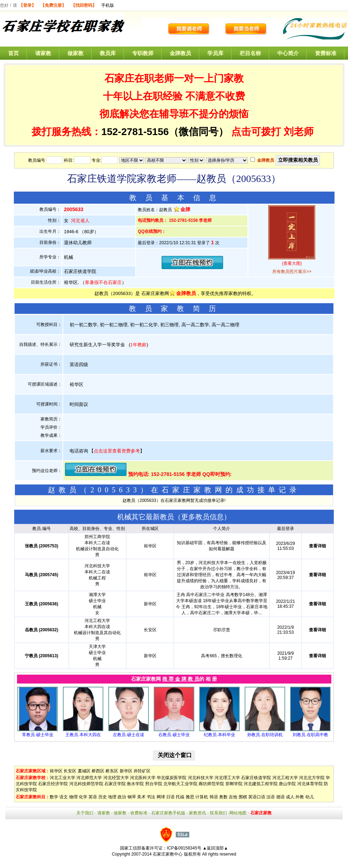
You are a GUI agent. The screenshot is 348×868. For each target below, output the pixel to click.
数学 (54, 797)
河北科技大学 (201, 778)
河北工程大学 (285, 778)
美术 (141, 797)
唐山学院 (287, 784)
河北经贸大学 (116, 778)
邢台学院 (154, 784)
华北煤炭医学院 (172, 778)
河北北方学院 (312, 778)
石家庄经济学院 (53, 784)
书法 (151, 797)
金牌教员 (180, 53)
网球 (161, 797)
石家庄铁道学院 (256, 778)
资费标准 (326, 53)
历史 (103, 797)
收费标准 (139, 813)
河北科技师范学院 (86, 784)
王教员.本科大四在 (83, 735)
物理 (74, 797)
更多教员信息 (202, 517)
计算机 (202, 797)
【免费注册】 (53, 5)
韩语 (214, 797)
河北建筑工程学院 (261, 784)
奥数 (223, 797)
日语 (170, 797)
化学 (83, 797)
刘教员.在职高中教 (310, 735)
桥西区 (98, 771)
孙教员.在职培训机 (265, 735)
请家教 (43, 53)
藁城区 (84, 771)
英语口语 (257, 797)
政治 (122, 797)
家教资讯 (197, 813)
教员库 (108, 53)
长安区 (70, 771)
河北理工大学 (227, 778)
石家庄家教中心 (168, 854)
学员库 (215, 53)
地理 (112, 797)
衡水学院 (135, 784)
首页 (13, 53)
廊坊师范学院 (211, 784)
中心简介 (288, 53)
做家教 (75, 53)
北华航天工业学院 (180, 784)
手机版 (108, 5)
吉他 (233, 797)
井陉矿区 (142, 771)
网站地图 (238, 813)
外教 (300, 797)
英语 (93, 797)
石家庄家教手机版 (168, 813)
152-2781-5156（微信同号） (166, 132)
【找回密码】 (84, 5)
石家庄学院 (115, 784)
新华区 (126, 771)
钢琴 (132, 797)
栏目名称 (250, 53)
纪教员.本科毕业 (219, 735)
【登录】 (27, 5)
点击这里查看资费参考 (117, 451)
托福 (180, 797)
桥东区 (112, 771)
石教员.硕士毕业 (174, 735)
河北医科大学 (143, 778)
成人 (290, 797)
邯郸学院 (234, 784)
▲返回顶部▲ (215, 848)
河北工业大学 (62, 778)
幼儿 (310, 797)
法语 (271, 797)
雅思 (190, 797)
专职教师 (143, 53)
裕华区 (56, 771)
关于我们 (85, 813)
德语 (281, 797)
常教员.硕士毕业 (37, 735)
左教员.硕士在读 (128, 735)
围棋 (243, 797)
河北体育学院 (310, 784)
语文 (64, 797)
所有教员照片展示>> (292, 272)
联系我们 (218, 813)
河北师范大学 (89, 778)
